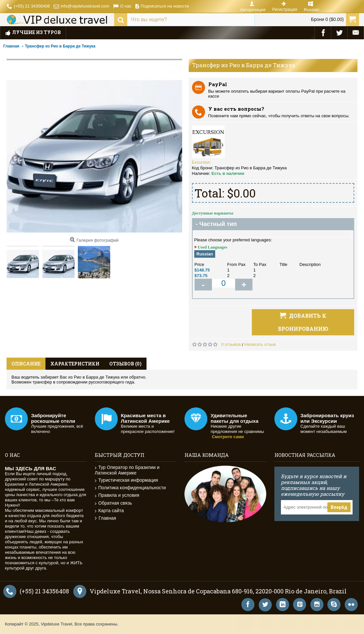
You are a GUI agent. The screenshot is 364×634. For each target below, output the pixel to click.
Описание (26, 364)
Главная (105, 518)
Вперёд (339, 507)
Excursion (201, 162)
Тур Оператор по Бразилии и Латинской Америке (127, 470)
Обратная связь (113, 503)
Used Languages (213, 247)
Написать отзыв (260, 344)
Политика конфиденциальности (130, 488)
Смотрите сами (228, 437)
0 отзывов (231, 344)
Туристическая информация (127, 480)
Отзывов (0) (125, 364)
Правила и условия (117, 495)
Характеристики (75, 364)
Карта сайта (109, 511)
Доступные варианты (213, 213)
